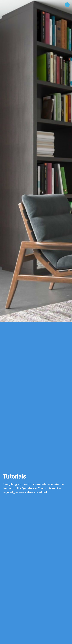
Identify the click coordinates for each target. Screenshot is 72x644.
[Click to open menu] (67, 5)
